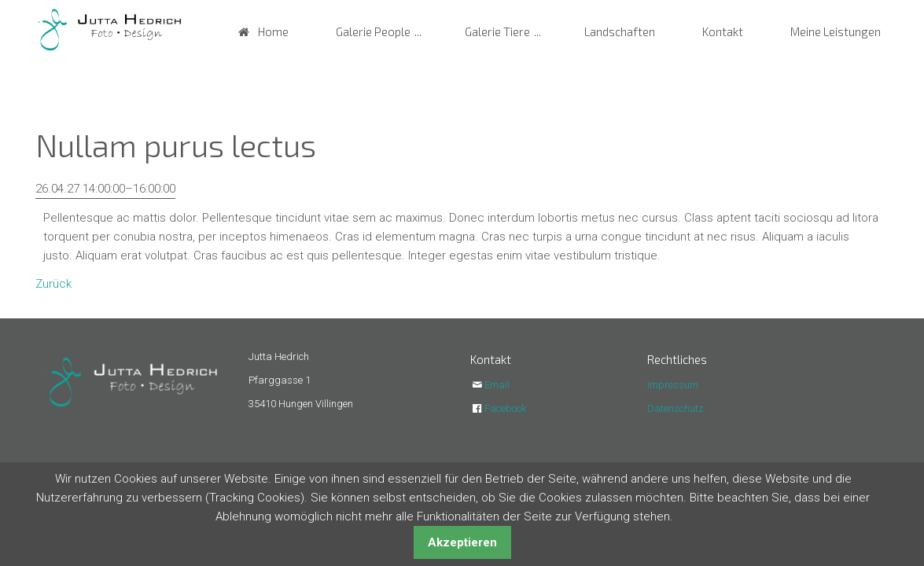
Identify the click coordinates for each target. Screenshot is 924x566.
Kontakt (723, 31)
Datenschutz (676, 408)
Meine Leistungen (836, 31)
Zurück (53, 284)
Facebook (505, 408)
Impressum (673, 385)
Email (497, 385)
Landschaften (620, 31)
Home (273, 31)
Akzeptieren (462, 542)
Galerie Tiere (497, 31)
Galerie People (373, 31)
